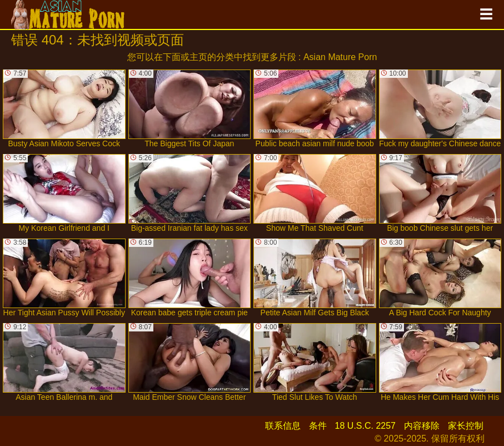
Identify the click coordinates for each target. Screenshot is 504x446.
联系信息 (283, 426)
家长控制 (466, 426)
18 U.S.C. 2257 (365, 426)
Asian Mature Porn (340, 57)
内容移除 (422, 426)
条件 (318, 426)
